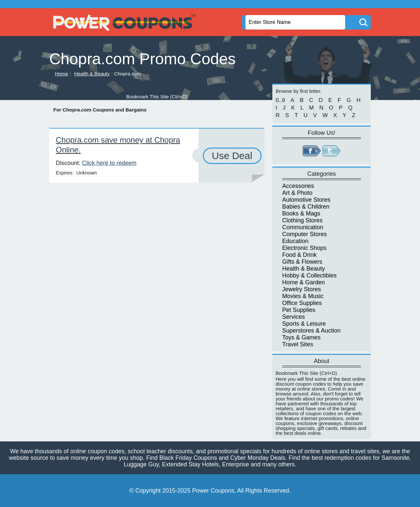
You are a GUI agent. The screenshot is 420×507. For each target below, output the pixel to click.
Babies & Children (306, 207)
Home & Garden (304, 282)
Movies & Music (303, 296)
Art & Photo (297, 193)
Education (295, 241)
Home (62, 74)
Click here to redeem (109, 163)
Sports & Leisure (304, 324)
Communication (303, 227)
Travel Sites (298, 344)
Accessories (298, 186)
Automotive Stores (306, 200)
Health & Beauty (92, 74)
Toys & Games (301, 337)
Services (294, 317)
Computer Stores (304, 234)
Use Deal (232, 156)
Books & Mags (301, 213)
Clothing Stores (302, 220)
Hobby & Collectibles (309, 275)
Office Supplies (302, 303)
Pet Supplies (299, 310)
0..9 (280, 100)
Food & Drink (299, 255)
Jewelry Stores (302, 289)
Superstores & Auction (311, 331)
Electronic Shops (304, 248)
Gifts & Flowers (302, 262)
